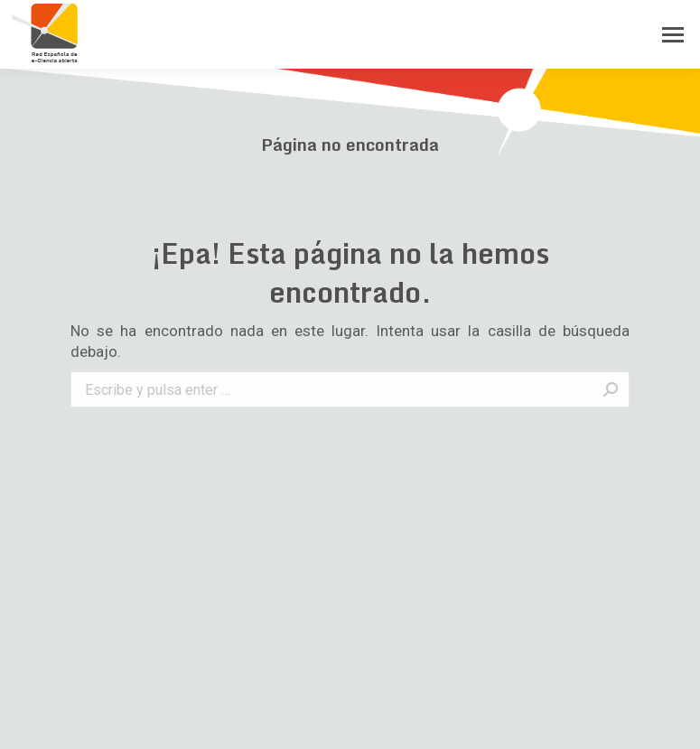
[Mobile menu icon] (673, 35)
